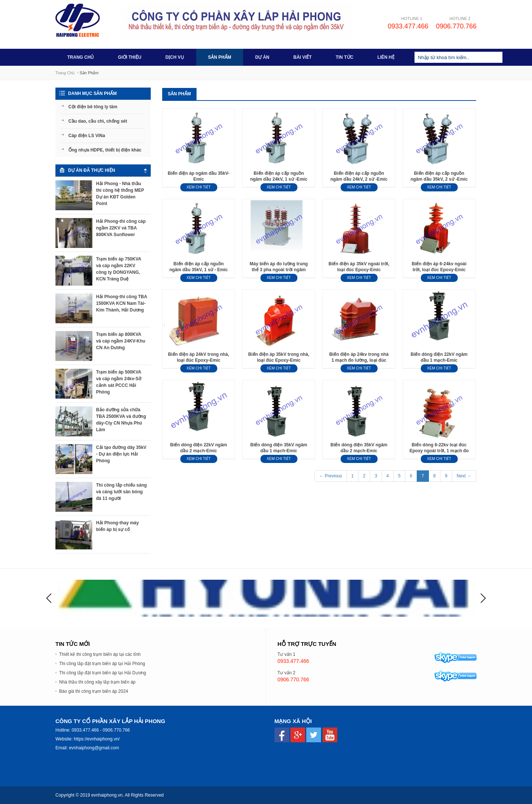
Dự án (262, 57)
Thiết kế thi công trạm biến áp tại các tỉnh (100, 654)
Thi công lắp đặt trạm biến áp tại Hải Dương (103, 673)
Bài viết (303, 57)
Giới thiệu (129, 57)
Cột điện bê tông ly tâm (93, 107)
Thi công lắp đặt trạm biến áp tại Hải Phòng (102, 664)
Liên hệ (386, 57)
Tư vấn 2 (286, 673)
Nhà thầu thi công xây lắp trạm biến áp (97, 682)
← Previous (331, 476)
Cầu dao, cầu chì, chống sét (98, 121)
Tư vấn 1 (286, 654)
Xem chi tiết (199, 187)
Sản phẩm (220, 57)
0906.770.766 (456, 26)
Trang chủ (81, 57)
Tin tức (345, 57)
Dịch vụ (175, 57)
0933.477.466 (408, 26)
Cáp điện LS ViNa (87, 136)
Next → (464, 476)
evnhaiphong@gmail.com (94, 748)
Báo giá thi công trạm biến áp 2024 (94, 691)
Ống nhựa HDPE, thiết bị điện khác (105, 150)
